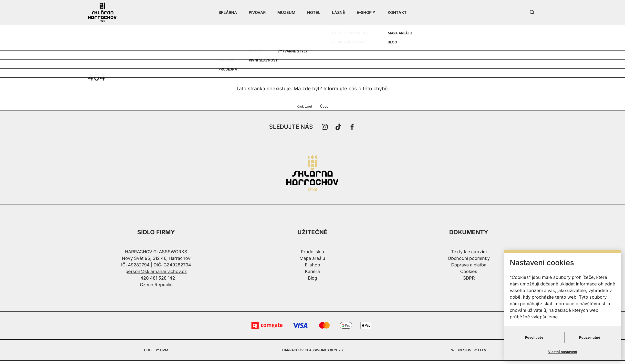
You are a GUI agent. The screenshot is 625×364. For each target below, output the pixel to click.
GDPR (469, 278)
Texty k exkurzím (469, 252)
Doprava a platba (469, 265)
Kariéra (312, 271)
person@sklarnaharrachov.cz (156, 271)
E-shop (312, 265)
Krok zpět (304, 106)
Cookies (469, 271)
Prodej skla (312, 252)
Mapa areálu (312, 258)
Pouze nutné (590, 337)
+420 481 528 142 (156, 278)
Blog (312, 278)
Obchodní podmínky (469, 258)
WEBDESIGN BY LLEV (469, 350)
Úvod (324, 106)
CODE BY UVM (156, 350)
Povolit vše (534, 337)
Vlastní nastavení (563, 352)
